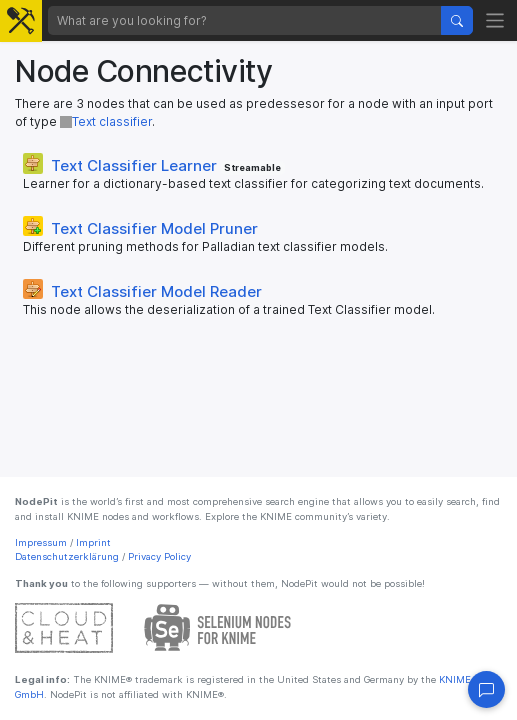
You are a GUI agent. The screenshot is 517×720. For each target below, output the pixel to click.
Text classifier (106, 121)
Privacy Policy (159, 556)
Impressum (41, 542)
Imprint (93, 542)
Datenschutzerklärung (67, 556)
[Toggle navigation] (495, 20)
